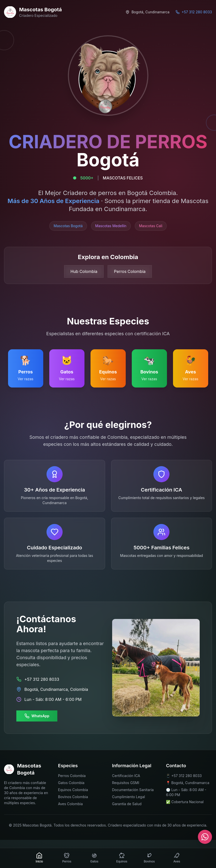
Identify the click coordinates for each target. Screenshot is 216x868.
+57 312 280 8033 (186, 776)
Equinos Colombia (73, 790)
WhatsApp (37, 716)
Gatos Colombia (71, 783)
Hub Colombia (84, 271)
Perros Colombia (130, 271)
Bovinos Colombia (73, 797)
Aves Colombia (70, 804)
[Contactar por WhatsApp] (205, 837)
